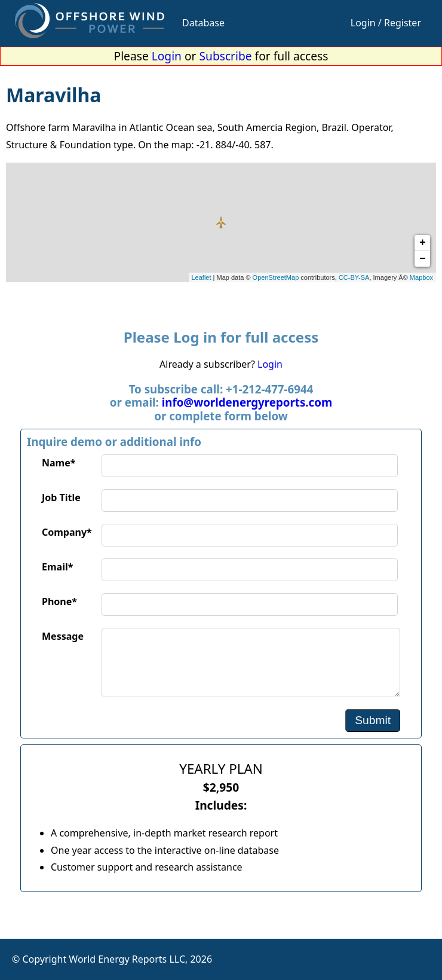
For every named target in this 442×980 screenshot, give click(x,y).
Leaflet (202, 277)
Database (203, 23)
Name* (59, 463)
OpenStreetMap (276, 277)
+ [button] (423, 243)
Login (167, 56)
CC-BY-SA (354, 277)
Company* (67, 532)
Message (63, 636)
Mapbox (421, 277)
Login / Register (386, 23)
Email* (57, 567)
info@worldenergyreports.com (247, 402)
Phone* (59, 602)
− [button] (423, 259)
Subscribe (226, 56)
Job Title (61, 497)
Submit (373, 720)
